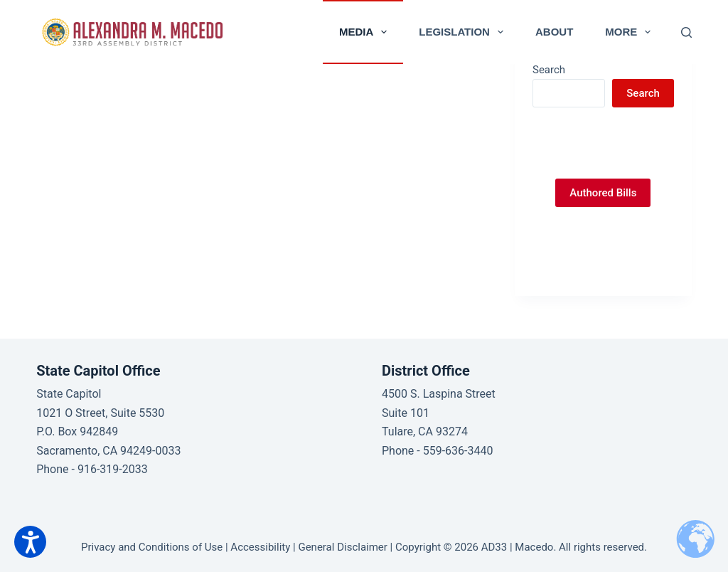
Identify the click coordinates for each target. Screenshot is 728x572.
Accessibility (260, 547)
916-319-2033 (113, 469)
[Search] (686, 32)
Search (549, 70)
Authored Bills (603, 193)
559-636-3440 (458, 451)
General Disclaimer (342, 547)
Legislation (464, 32)
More (631, 32)
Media (366, 32)
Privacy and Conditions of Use (152, 547)
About (554, 32)
